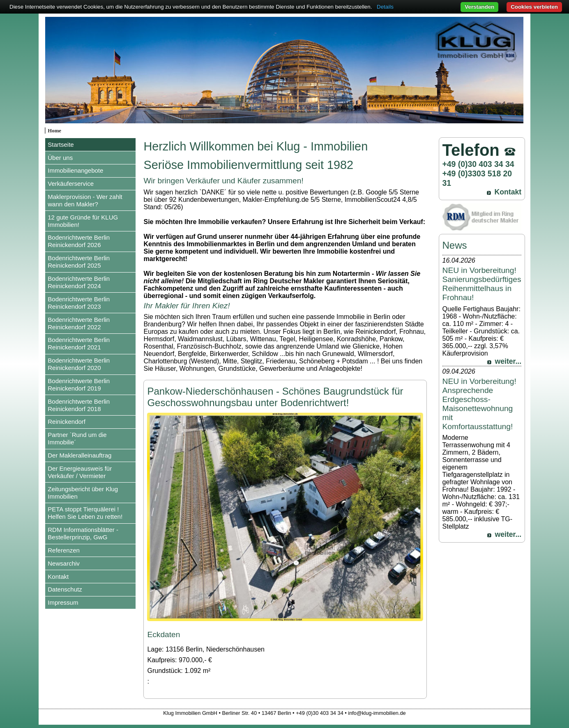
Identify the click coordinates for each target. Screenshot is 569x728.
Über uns (60, 158)
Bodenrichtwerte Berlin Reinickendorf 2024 (79, 282)
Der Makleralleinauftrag (79, 455)
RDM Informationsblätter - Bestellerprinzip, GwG (83, 533)
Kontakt (58, 577)
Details (385, 7)
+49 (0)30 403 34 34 (478, 164)
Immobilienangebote (75, 170)
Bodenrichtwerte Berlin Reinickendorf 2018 (79, 405)
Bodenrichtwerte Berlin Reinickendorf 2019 (79, 385)
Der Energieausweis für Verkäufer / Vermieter (80, 472)
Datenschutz (65, 589)
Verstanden (479, 7)
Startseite (61, 144)
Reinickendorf (67, 422)
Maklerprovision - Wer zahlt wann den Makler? (85, 200)
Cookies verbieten (534, 7)
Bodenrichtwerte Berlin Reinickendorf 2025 (79, 262)
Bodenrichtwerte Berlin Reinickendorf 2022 (79, 323)
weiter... (508, 361)
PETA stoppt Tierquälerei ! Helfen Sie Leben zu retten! (85, 513)
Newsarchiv (64, 563)
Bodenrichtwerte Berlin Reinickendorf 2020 (79, 364)
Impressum (63, 602)
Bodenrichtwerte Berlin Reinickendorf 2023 (79, 303)
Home (54, 131)
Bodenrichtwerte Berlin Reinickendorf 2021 (79, 343)
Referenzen (64, 550)
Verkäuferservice (71, 184)
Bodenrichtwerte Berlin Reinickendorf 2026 (79, 241)
